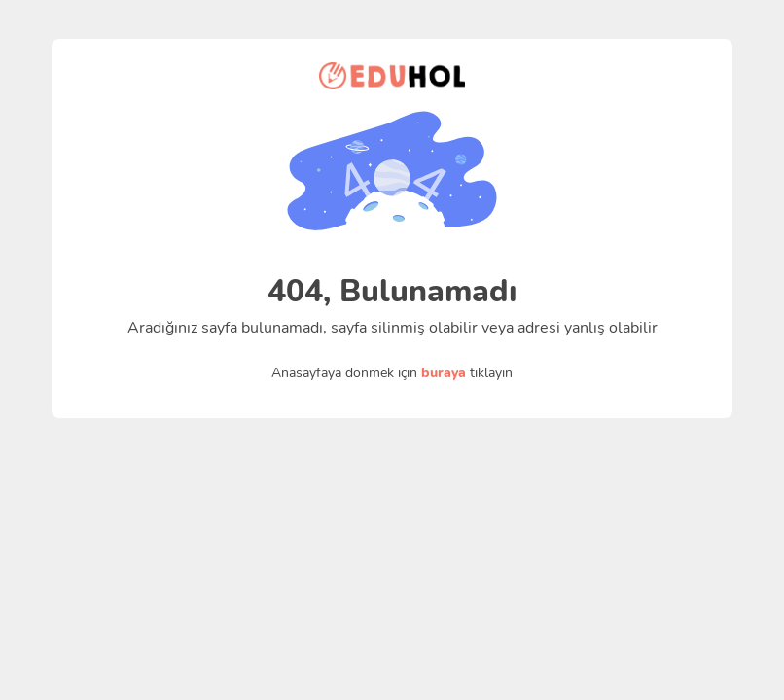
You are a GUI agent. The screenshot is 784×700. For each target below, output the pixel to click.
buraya (444, 372)
